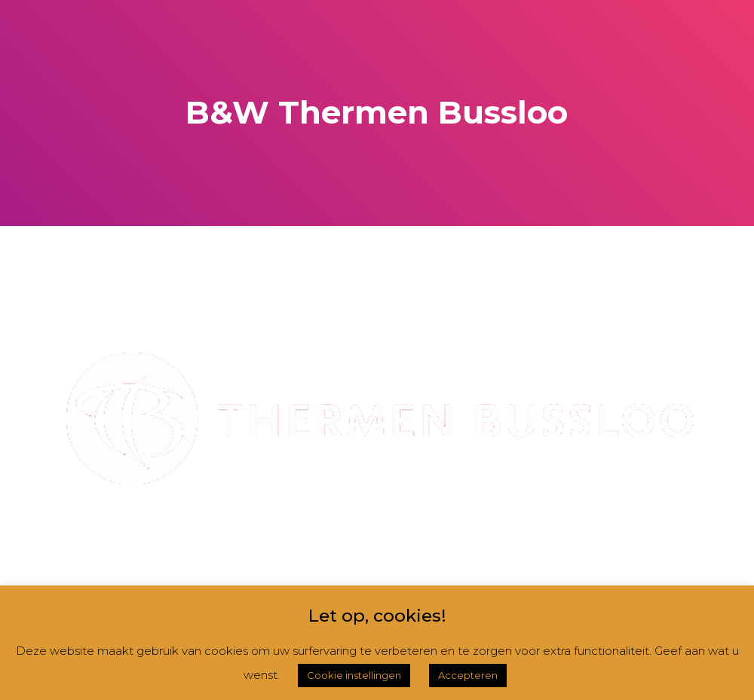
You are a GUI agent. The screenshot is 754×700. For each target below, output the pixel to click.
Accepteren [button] (468, 675)
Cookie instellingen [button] (354, 675)
